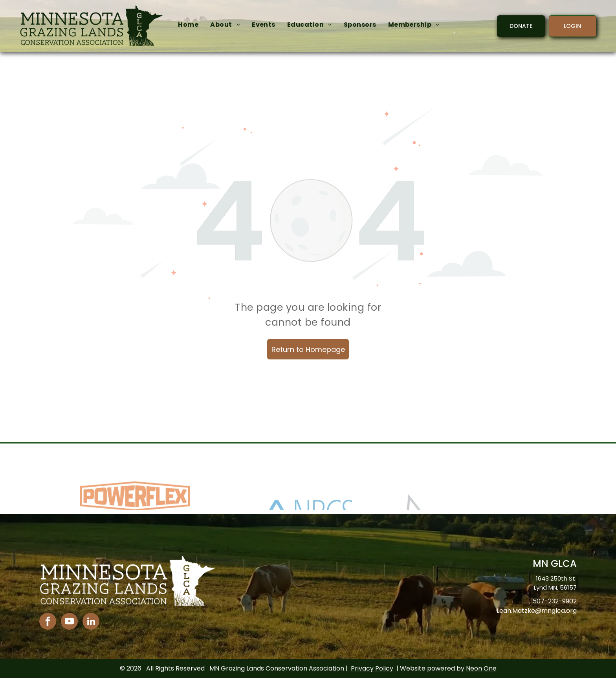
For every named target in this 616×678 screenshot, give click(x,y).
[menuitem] (188, 25)
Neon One (481, 668)
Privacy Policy (372, 668)
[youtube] (69, 622)
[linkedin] (91, 622)
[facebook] (48, 622)
